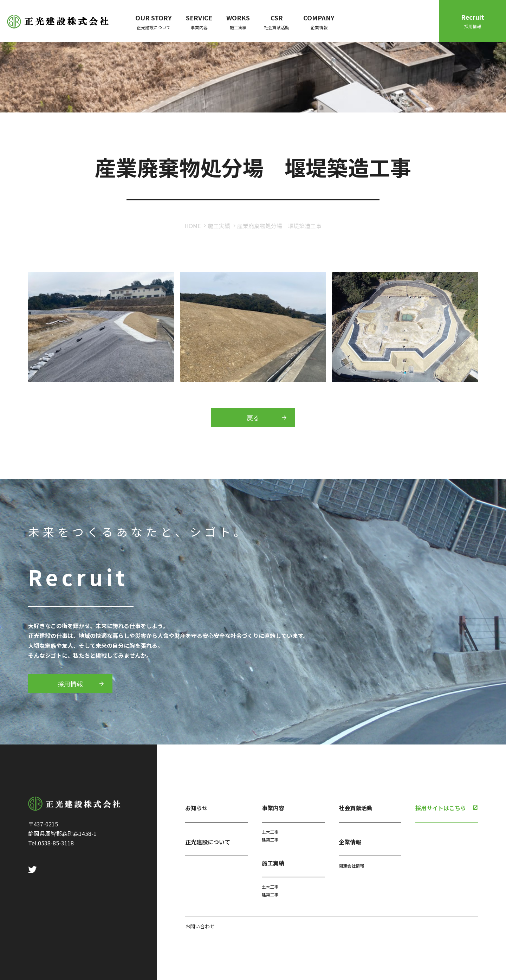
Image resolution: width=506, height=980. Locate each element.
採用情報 (70, 684)
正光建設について (208, 842)
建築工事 (270, 840)
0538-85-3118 (56, 843)
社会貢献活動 (356, 808)
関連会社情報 (351, 866)
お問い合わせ (200, 926)
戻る (253, 418)
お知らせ (196, 808)
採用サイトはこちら (441, 808)
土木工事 (270, 832)
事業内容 (273, 808)
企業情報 (350, 842)
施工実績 (219, 226)
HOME (193, 226)
